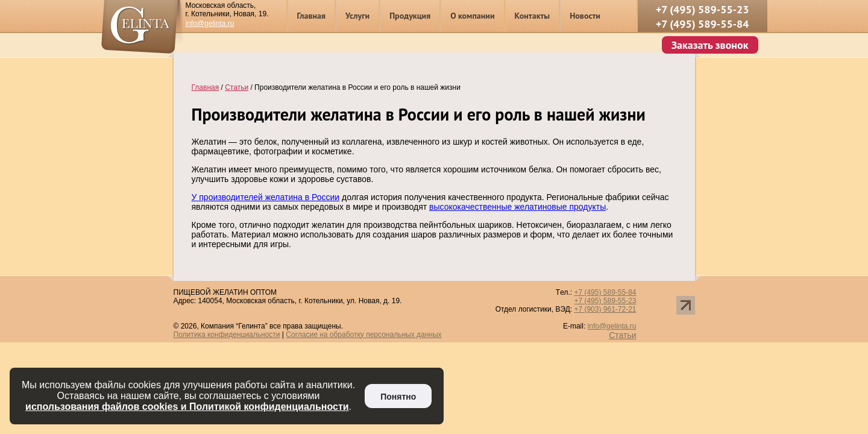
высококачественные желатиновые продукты (517, 207)
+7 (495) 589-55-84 (703, 24)
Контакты (533, 16)
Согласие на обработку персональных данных (363, 335)
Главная (312, 16)
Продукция (410, 16)
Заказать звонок (710, 45)
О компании (472, 16)
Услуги (357, 16)
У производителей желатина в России (266, 197)
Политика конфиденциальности (227, 335)
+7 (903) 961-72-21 (605, 309)
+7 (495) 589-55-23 (703, 9)
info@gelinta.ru (210, 24)
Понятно (398, 397)
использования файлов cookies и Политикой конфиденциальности (187, 407)
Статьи (622, 335)
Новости (585, 16)
